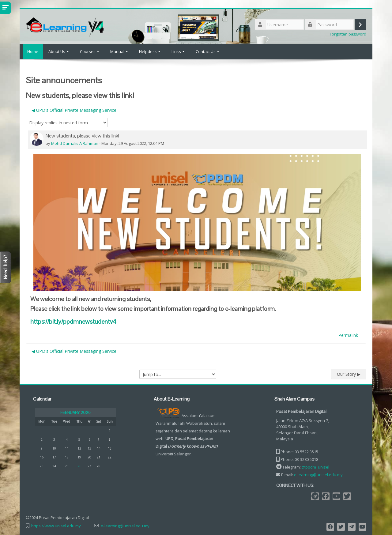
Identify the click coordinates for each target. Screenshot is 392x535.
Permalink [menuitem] (348, 335)
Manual (119, 51)
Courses (90, 51)
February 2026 (75, 412)
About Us (59, 51)
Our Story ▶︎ (349, 374)
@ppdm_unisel (315, 467)
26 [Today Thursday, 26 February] (79, 466)
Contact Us (207, 51)
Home (31, 51)
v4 (73, 321)
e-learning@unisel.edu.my (318, 474)
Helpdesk (150, 51)
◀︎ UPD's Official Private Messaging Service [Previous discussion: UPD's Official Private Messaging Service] (74, 110)
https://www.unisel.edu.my (56, 526)
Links (178, 51)
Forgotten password (348, 34)
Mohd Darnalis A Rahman (75, 143)
